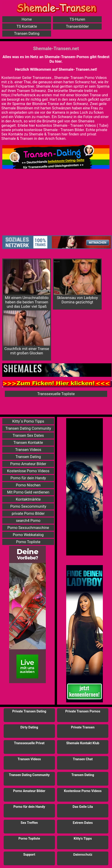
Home (27, 19)
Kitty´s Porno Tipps (28, 421)
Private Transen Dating (29, 711)
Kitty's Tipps (83, 839)
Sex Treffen (29, 823)
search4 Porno (28, 521)
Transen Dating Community (28, 428)
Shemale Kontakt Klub (83, 743)
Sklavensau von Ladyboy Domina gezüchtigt (77, 282)
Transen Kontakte (28, 443)
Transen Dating (27, 34)
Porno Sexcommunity (28, 506)
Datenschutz (83, 855)
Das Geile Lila (83, 807)
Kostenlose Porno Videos (28, 471)
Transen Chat (83, 759)
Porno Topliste (28, 542)
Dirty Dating (29, 727)
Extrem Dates (83, 823)
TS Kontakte (27, 26)
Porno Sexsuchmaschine (28, 528)
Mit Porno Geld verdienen (28, 492)
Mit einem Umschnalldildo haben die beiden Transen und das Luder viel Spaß (27, 284)
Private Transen (83, 727)
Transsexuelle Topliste (56, 394)
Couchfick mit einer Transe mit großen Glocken (27, 333)
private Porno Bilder (28, 514)
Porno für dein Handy (28, 478)
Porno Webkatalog (28, 535)
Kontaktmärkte (28, 499)
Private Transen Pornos (83, 711)
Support (29, 855)
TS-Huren (77, 19)
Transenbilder (77, 26)
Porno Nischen (28, 485)
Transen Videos (28, 450)
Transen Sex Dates (28, 435)
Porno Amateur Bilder (28, 464)
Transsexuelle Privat (29, 743)
